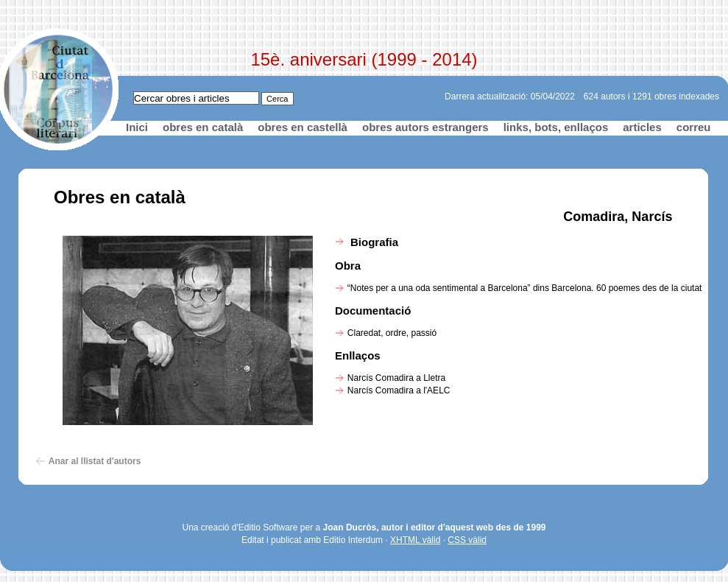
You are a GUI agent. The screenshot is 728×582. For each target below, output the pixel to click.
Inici (137, 127)
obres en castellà (303, 127)
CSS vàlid (467, 540)
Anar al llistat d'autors (95, 461)
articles (642, 127)
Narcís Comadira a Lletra (396, 378)
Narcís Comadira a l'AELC (399, 390)
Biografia (374, 242)
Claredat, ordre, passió (392, 333)
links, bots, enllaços (556, 127)
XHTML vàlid (415, 540)
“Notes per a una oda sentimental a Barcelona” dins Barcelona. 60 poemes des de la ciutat (525, 288)
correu (694, 127)
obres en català (203, 127)
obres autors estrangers (425, 127)
